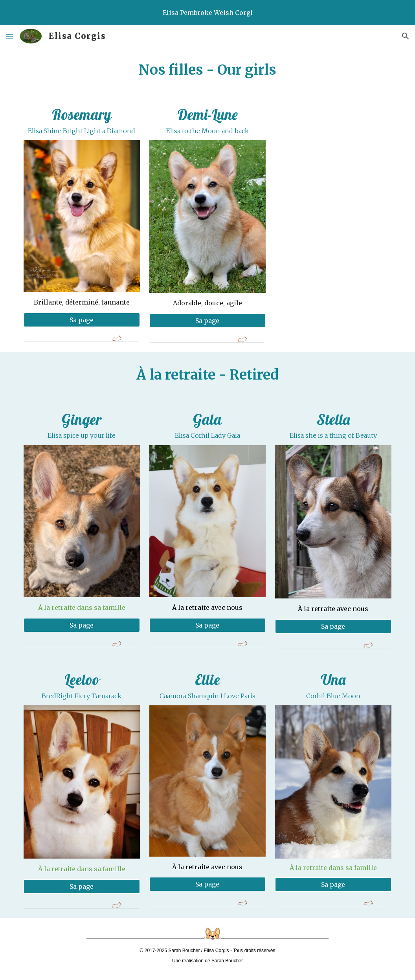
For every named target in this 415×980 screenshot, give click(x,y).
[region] (207, 13)
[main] (207, 70)
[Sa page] (82, 320)
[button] (9, 36)
